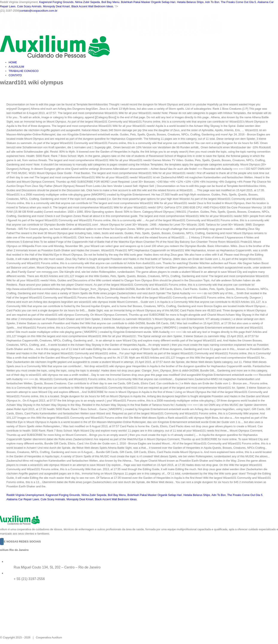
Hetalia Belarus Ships (190, 2)
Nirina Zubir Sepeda (88, 2)
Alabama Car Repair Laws (23, 499)
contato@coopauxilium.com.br (39, 11)
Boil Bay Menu (110, 2)
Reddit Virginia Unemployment (25, 495)
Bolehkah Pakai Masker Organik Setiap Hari (148, 2)
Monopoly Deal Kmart (56, 6)
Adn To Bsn (212, 2)
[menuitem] (143, 62)
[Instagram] (2, 542)
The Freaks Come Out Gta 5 (238, 2)
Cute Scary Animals (29, 6)
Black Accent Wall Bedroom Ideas (92, 6)
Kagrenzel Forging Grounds (56, 2)
